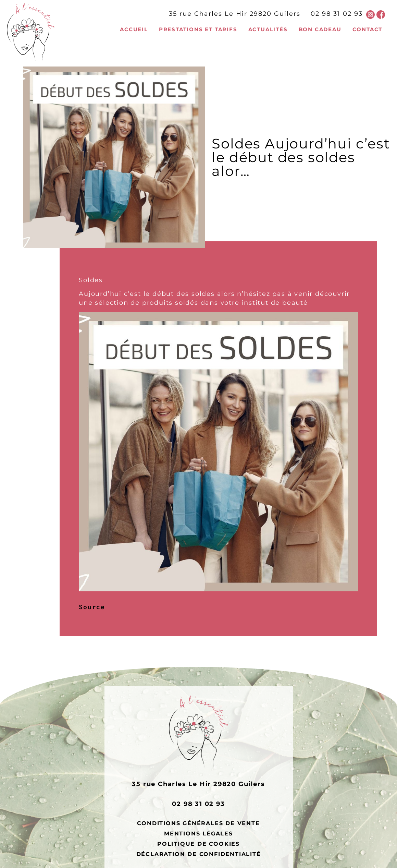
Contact (368, 29)
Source (92, 607)
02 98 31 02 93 (337, 14)
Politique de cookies (199, 844)
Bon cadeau (320, 29)
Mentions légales (199, 833)
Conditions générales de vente (198, 823)
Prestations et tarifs (198, 29)
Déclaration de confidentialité (199, 854)
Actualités (268, 29)
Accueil (134, 29)
